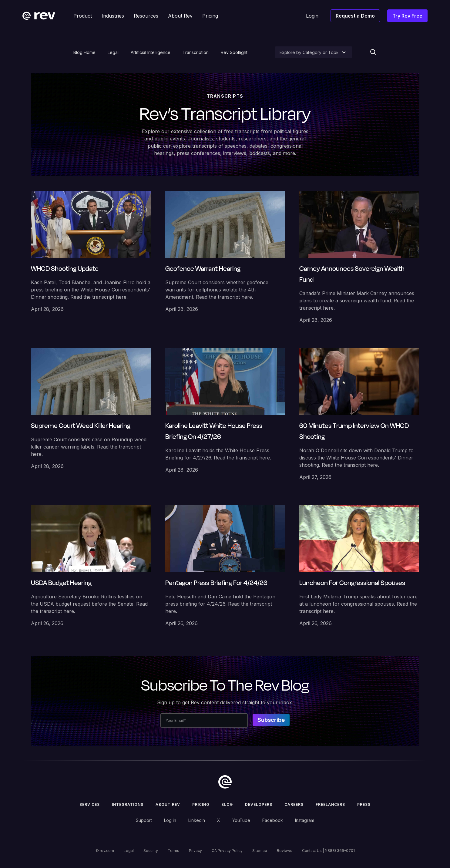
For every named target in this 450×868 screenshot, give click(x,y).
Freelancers (330, 804)
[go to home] (225, 782)
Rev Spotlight (234, 52)
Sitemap (260, 851)
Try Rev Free (407, 16)
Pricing (201, 804)
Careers (294, 804)
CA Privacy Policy (227, 851)
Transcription (196, 52)
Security (151, 851)
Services (90, 804)
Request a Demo (355, 16)
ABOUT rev (168, 804)
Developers (259, 804)
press (364, 804)
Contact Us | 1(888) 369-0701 (328, 851)
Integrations (128, 804)
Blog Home (84, 52)
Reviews (285, 851)
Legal (113, 52)
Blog (227, 804)
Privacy (195, 851)
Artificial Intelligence (151, 52)
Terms (173, 851)
